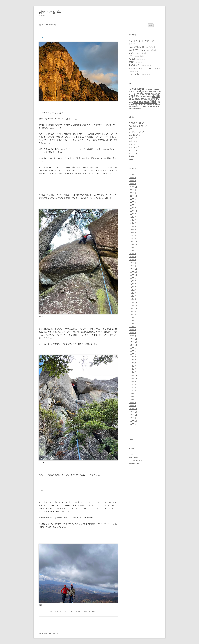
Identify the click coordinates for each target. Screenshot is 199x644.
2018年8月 (132, 248)
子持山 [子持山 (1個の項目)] (149, 97)
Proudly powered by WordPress (48, 633)
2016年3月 (132, 330)
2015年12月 (133, 339)
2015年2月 (132, 369)
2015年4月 (132, 363)
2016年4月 (132, 327)
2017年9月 (132, 278)
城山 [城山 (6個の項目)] (142, 94)
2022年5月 (132, 199)
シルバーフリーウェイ (137, 50)
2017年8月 (132, 281)
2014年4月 (132, 397)
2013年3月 (132, 418)
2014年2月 (132, 403)
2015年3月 (132, 366)
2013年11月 (133, 412)
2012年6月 (132, 424)
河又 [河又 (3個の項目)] (157, 99)
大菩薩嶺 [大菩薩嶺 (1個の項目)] (148, 94)
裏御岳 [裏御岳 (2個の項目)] (145, 107)
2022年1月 (132, 208)
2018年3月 (132, 260)
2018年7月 (132, 251)
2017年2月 (132, 296)
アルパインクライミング (138, 126)
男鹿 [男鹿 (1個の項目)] (136, 105)
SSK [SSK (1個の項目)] (130, 90)
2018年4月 (132, 257)
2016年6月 (132, 321)
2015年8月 (132, 351)
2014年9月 (132, 381)
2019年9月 (132, 229)
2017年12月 (133, 269)
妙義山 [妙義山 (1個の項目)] (145, 97)
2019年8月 (132, 232)
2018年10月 (133, 245)
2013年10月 (133, 415)
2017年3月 (132, 293)
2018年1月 (132, 266)
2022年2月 (132, 205)
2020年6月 (132, 226)
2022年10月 (133, 196)
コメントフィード (135, 460)
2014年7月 (132, 388)
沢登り (131, 159)
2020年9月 (132, 220)
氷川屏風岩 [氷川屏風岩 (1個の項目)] (151, 99)
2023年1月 (132, 193)
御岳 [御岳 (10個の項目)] (131, 99)
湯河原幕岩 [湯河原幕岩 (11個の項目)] (140, 102)
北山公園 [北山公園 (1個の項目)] (148, 92)
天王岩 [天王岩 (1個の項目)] (153, 94)
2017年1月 (132, 299)
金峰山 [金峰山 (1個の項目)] (131, 109)
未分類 (131, 156)
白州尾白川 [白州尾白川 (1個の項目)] (141, 105)
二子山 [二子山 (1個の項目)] (155, 90)
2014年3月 (132, 400)
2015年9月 (132, 348)
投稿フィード (134, 457)
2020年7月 (132, 223)
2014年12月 (133, 375)
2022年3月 (132, 202)
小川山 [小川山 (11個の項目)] (156, 96)
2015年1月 (132, 372)
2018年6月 (132, 254)
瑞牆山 (73, 611)
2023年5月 (132, 190)
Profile (131, 439)
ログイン (132, 454)
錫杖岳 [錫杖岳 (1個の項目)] (135, 109)
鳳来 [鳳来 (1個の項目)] (139, 109)
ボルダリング (134, 150)
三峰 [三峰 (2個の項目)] (146, 89)
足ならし (132, 53)
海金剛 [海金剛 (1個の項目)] (131, 103)
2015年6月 (132, 357)
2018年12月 (133, 242)
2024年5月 (132, 181)
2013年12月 (133, 409)
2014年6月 (132, 391)
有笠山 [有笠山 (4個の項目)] (137, 99)
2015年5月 (132, 360)
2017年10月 (133, 275)
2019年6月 (132, 235)
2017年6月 (132, 287)
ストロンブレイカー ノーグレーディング (144, 68)
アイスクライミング (136, 123)
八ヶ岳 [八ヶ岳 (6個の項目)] (138, 91)
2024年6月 (132, 178)
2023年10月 (133, 187)
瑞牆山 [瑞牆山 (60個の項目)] (152, 102)
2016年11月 (133, 305)
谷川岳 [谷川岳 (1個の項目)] (150, 107)
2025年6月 (132, 175)
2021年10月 (133, 211)
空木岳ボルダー (134, 65)
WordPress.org (134, 464)
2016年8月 (132, 315)
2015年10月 (133, 345)
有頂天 (131, 62)
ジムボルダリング (135, 135)
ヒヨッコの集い (134, 74)
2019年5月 (132, 239)
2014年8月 (132, 384)
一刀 (41, 37)
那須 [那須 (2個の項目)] (157, 107)
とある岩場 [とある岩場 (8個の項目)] (138, 89)
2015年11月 (133, 342)
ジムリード (133, 138)
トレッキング (134, 147)
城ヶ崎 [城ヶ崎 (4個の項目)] (136, 94)
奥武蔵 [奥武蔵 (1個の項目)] (140, 97)
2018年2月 (132, 263)
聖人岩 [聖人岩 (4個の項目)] (139, 106)
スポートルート (134, 141)
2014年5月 (132, 394)
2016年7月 (132, 318)
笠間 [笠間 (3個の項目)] (134, 107)
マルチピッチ (60, 611)
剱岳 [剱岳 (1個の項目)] (143, 92)
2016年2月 (132, 333)
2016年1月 (132, 336)
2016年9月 (132, 311)
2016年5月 (132, 324)
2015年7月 (132, 354)
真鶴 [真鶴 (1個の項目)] (153, 105)
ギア (130, 129)
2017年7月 (132, 284)
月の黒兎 (132, 59)
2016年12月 (133, 302)
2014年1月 (132, 406)
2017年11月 (133, 272)
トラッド (51, 611)
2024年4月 (132, 184)
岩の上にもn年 (50, 12)
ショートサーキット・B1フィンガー (142, 41)
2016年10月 (133, 308)
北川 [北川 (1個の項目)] (152, 92)
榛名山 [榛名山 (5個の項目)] (144, 99)
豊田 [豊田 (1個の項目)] (154, 107)
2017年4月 (132, 290)
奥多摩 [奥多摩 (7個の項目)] (134, 96)
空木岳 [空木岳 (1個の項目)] (157, 105)
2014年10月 (133, 378)
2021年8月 (132, 214)
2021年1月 (132, 217)
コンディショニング (136, 132)
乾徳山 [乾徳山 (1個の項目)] (150, 90)
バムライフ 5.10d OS (136, 47)
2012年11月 (133, 421)
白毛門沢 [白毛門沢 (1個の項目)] (148, 105)
